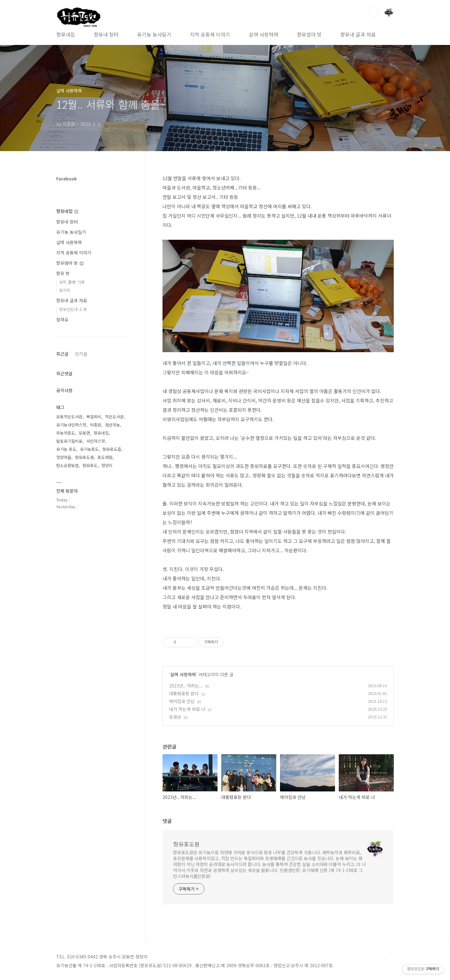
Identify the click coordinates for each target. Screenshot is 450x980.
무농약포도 (66, 433)
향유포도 (90, 465)
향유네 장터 (106, 34)
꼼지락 (65, 290)
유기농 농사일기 (154, 34)
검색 (374, 12)
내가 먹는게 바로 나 (187, 709)
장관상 (175, 717)
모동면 (84, 433)
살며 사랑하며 (263, 34)
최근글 (62, 354)
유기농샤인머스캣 (71, 425)
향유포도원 (186, 844)
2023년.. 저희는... (186, 686)
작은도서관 (114, 417)
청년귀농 (112, 425)
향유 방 (63, 273)
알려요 (62, 319)
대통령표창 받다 (184, 693)
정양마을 (64, 457)
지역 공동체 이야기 (210, 34)
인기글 (81, 354)
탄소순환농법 (67, 465)
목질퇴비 (94, 417)
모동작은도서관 (69, 417)
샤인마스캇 (96, 441)
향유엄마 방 (309, 34)
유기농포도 (89, 449)
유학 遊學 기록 (72, 282)
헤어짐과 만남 (182, 701)
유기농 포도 (66, 449)
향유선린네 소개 (73, 309)
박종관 (96, 425)
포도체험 (105, 457)
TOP (389, 959)
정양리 (107, 465)
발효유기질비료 (69, 441)
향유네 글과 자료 (358, 34)
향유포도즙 (112, 449)
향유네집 (66, 34)
